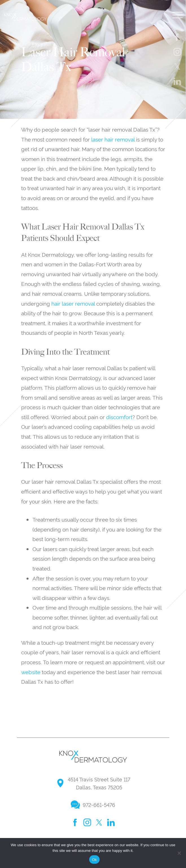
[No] (179, 853)
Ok (94, 860)
